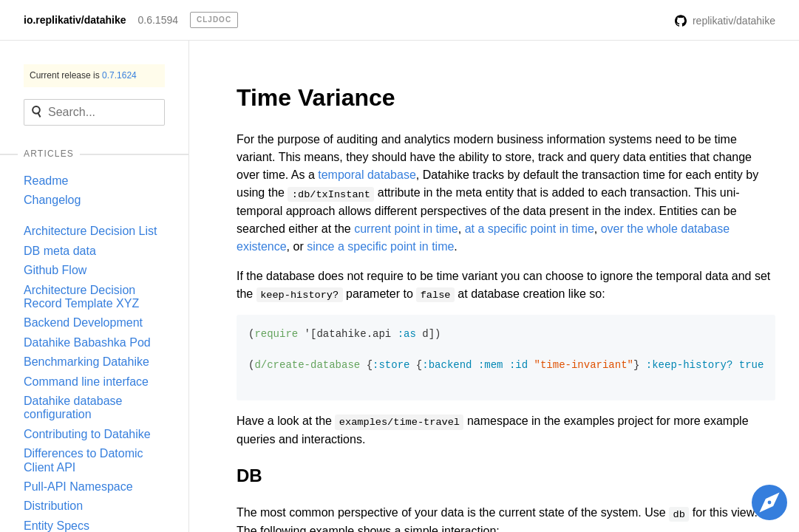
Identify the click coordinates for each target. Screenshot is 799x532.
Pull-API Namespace (78, 487)
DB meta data (60, 251)
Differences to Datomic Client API (84, 460)
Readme (46, 181)
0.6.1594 (159, 20)
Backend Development (83, 323)
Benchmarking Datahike (86, 362)
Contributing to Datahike (87, 434)
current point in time (406, 229)
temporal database (367, 175)
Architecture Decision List (91, 231)
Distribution (53, 506)
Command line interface (86, 382)
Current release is (83, 75)
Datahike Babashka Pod (87, 342)
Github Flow (55, 270)
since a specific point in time (380, 246)
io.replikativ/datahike (75, 20)
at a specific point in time (530, 229)
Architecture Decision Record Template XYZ (81, 297)
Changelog (52, 200)
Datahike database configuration (73, 407)
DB (249, 475)
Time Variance (316, 98)
